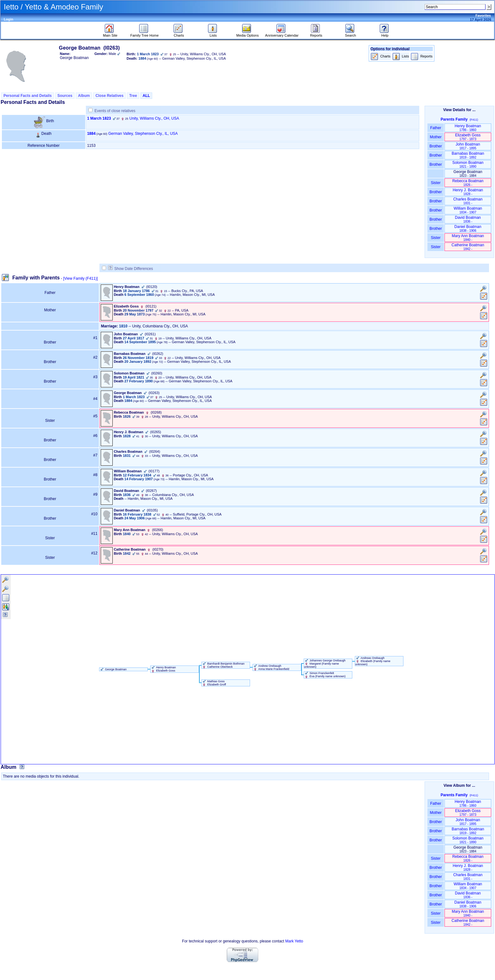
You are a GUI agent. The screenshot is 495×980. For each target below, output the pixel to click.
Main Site (110, 34)
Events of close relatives (115, 111)
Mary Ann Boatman (468, 238)
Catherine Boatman (468, 247)
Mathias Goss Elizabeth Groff (214, 683)
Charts (179, 34)
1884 (91, 134)
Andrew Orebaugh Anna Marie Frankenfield (271, 667)
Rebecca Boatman (468, 183)
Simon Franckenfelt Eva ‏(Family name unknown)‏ (325, 675)
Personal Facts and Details (28, 96)
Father (435, 128)
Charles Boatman (468, 201)
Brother (435, 146)
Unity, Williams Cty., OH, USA (154, 118)
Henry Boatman (468, 128)
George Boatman (113, 669)
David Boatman (468, 219)
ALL (146, 96)
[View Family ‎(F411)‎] (81, 278)
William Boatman (468, 210)
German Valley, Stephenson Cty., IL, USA (143, 134)
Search (351, 34)
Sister (436, 183)
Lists (213, 34)
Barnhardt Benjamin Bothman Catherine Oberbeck (223, 665)
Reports (316, 34)
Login (9, 19)
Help (385, 34)
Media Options (248, 34)
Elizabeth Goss (468, 137)
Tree (133, 96)
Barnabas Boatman (468, 155)
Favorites (483, 15)
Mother (436, 137)
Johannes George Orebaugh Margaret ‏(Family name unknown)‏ (325, 664)
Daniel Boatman (468, 228)
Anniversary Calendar (282, 34)
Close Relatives (109, 96)
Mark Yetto (294, 941)
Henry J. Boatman (468, 192)
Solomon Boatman (468, 164)
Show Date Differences (131, 269)
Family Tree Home (145, 34)
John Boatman (468, 146)
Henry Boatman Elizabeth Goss (163, 669)
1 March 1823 (99, 118)
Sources (65, 96)
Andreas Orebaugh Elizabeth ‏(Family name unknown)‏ (373, 661)
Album (84, 96)
